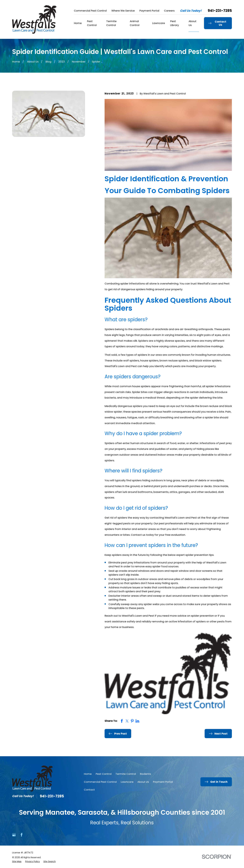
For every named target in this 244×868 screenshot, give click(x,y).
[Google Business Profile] (14, 835)
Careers (169, 11)
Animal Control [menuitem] (135, 23)
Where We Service (123, 11)
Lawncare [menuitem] (159, 23)
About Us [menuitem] (192, 23)
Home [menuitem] (78, 23)
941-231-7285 (220, 11)
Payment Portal (149, 11)
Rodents (145, 774)
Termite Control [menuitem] (111, 23)
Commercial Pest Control (90, 11)
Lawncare (127, 782)
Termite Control (126, 774)
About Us (143, 782)
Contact (89, 790)
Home (88, 774)
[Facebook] (22, 835)
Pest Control (104, 774)
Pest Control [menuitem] (92, 23)
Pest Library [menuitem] (175, 23)
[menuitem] (17, 862)
